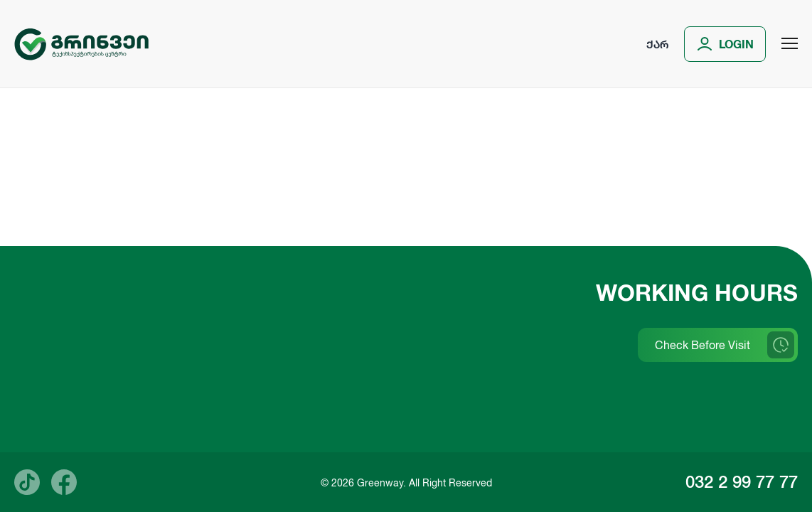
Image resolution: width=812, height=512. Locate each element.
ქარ (657, 44)
